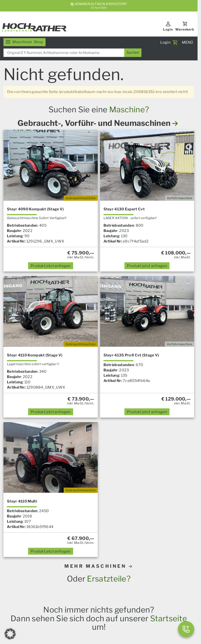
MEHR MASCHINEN (99, 566)
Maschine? (129, 109)
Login (168, 29)
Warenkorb (185, 29)
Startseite (169, 618)
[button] (10, 634)
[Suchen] (133, 53)
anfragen (51, 266)
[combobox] (72, 53)
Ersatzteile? (109, 579)
